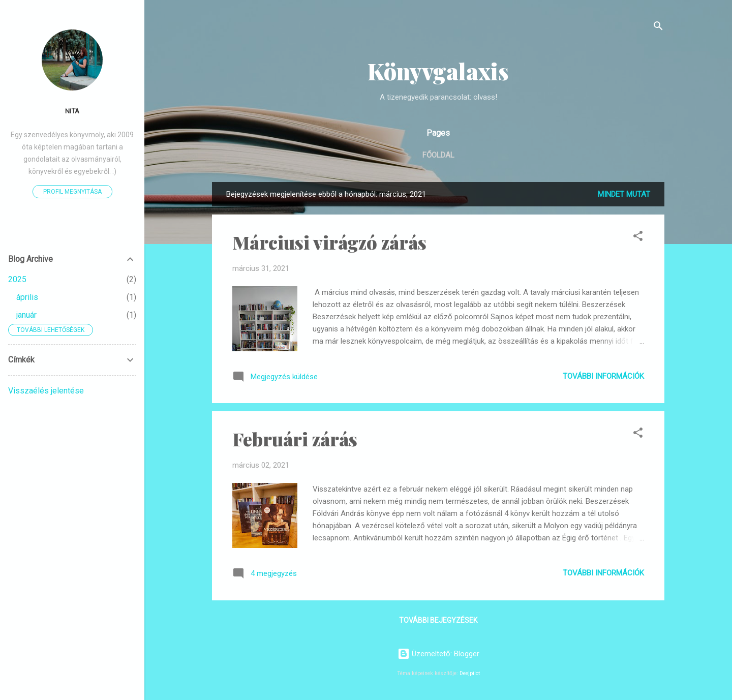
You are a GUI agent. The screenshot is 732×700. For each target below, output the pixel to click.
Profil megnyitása (72, 192)
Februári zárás (295, 439)
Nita (72, 111)
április (27, 297)
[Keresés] (658, 28)
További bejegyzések (438, 620)
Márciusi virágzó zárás (329, 242)
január (26, 315)
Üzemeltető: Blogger (438, 654)
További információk (603, 376)
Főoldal (438, 155)
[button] (638, 238)
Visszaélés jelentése (46, 391)
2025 (17, 279)
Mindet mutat (624, 194)
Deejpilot (470, 673)
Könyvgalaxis (438, 71)
